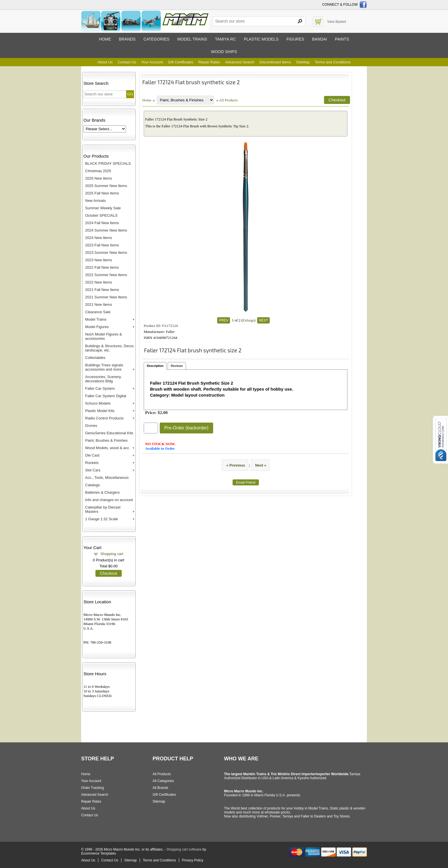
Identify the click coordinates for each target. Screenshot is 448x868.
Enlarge (248, 320)
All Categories (163, 781)
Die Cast (92, 455)
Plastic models (261, 39)
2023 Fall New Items (102, 245)
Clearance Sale (98, 312)
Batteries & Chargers (102, 492)
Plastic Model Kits (100, 411)
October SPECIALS (101, 215)
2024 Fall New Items (102, 223)
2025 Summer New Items (106, 186)
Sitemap (159, 801)
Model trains (192, 39)
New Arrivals (95, 201)
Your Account (152, 62)
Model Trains (96, 319)
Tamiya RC (225, 39)
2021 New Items (99, 305)
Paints (342, 39)
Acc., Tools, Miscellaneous (107, 478)
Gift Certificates (181, 62)
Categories (156, 39)
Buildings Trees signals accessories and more (104, 367)
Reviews (177, 366)
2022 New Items (99, 282)
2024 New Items (99, 238)
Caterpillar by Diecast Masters (103, 509)
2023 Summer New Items (106, 253)
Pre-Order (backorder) (186, 428)
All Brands (160, 788)
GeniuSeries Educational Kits (109, 433)
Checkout (109, 573)
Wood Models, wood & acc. (108, 448)
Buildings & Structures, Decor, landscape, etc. (110, 348)
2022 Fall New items (102, 267)
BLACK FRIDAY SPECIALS (108, 163)
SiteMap (303, 62)
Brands (127, 39)
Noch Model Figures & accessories (104, 336)
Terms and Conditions (333, 62)
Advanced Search (240, 62)
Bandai (319, 39)
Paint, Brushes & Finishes (106, 440)
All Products (228, 100)
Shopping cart (112, 554)
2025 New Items (99, 178)
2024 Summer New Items (106, 230)
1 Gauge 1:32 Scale (102, 519)
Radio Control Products (104, 418)
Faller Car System (100, 388)
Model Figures (97, 327)
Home (105, 39)
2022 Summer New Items (106, 275)
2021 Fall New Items (102, 290)
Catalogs (92, 485)
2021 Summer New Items (106, 297)
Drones (91, 426)
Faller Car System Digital (106, 396)
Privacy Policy (193, 860)
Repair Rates (209, 62)
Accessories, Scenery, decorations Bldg (103, 379)
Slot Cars (93, 470)
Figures (295, 39)
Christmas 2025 (98, 171)
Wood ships (224, 52)
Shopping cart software (184, 849)
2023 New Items (99, 260)
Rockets (92, 463)
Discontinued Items (275, 62)
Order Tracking (92, 788)
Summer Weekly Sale (103, 208)
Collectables (95, 358)
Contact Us (127, 62)
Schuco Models (98, 403)
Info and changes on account (109, 500)
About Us (105, 62)
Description (155, 366)
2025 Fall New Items (102, 193)
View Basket (337, 22)
